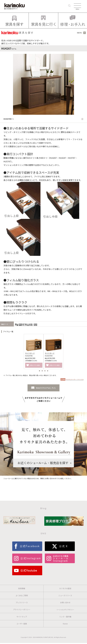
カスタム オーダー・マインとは (75, 379)
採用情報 (22, 588)
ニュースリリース (65, 595)
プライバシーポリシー (22, 609)
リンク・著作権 (65, 617)
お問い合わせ (65, 602)
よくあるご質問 (22, 595)
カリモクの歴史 (65, 588)
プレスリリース (22, 602)
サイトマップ (22, 617)
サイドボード (30, 353)
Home (65, 624)
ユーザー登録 (22, 624)
